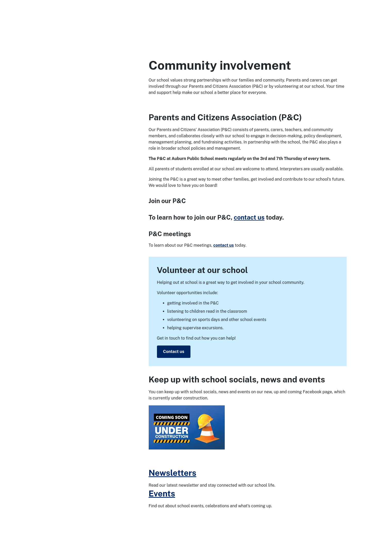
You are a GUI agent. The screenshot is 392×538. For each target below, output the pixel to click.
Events (162, 493)
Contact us (174, 352)
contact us (249, 217)
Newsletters (173, 473)
